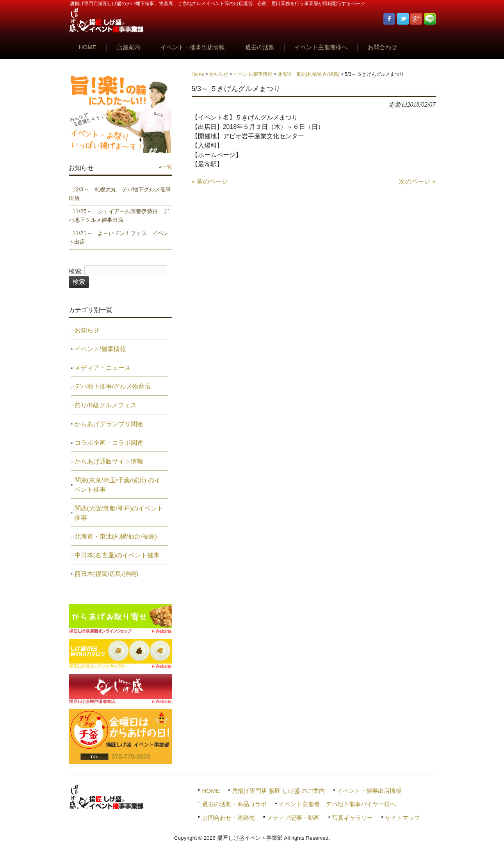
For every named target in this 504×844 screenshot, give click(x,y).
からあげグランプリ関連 (109, 424)
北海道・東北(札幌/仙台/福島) (309, 74)
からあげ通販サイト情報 (109, 461)
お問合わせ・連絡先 (229, 818)
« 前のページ (210, 181)
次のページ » (417, 181)
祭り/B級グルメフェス (106, 405)
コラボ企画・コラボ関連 (109, 443)
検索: (76, 271)
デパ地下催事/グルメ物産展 (113, 386)
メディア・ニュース (103, 368)
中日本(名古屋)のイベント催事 (117, 555)
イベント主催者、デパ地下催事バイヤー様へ (337, 804)
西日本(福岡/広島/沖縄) (107, 574)
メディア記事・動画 (293, 818)
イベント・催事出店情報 (369, 791)
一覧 (167, 167)
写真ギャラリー (352, 818)
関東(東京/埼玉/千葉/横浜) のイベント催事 (118, 485)
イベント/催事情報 (253, 74)
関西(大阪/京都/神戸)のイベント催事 (119, 513)
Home (198, 74)
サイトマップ (402, 818)
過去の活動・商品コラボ (234, 804)
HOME (211, 791)
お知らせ (219, 74)
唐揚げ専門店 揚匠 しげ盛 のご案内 (278, 791)
